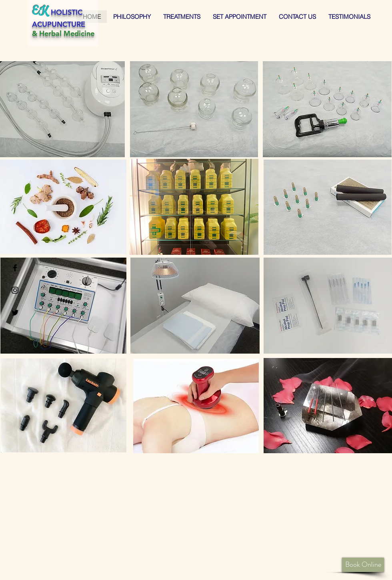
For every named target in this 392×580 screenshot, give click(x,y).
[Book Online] (363, 565)
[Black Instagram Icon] (15, 290)
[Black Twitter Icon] (15, 313)
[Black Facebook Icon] (15, 268)
